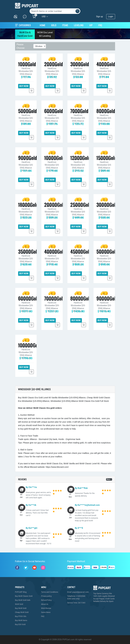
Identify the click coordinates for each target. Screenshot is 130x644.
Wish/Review (46, 608)
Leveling (79, 25)
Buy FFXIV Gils (21, 616)
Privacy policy (46, 596)
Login (111, 16)
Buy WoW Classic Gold (24, 596)
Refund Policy (46, 600)
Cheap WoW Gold (22, 612)
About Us (45, 604)
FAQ (100, 25)
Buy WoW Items (21, 620)
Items (65, 25)
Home (43, 25)
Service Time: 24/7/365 (76, 603)
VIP (91, 25)
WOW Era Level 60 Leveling (45, 34)
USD (44, 16)
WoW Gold (19, 604)
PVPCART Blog (21, 592)
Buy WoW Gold (21, 608)
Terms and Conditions (50, 592)
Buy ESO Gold (20, 624)
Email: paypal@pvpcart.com (78, 592)
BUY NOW (24, 86)
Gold (54, 25)
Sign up (100, 16)
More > (109, 479)
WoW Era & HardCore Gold (25, 34)
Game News (46, 612)
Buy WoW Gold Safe (23, 600)
